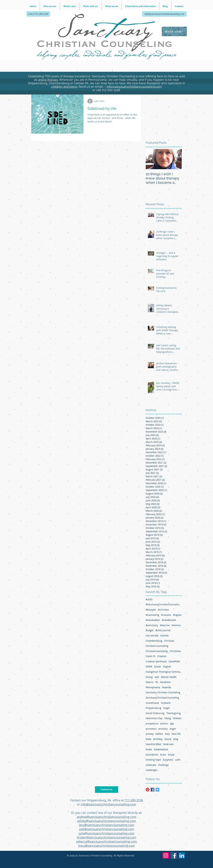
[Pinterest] (148, 790)
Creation (162, 656)
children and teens (64, 87)
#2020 (149, 599)
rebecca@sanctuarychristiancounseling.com (106, 841)
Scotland (166, 703)
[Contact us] (107, 790)
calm (178, 760)
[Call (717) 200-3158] (38, 14)
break (171, 755)
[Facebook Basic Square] (153, 790)
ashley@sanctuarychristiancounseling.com (106, 821)
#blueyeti (151, 610)
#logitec (177, 615)
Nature (150, 682)
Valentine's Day (154, 718)
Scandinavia (152, 703)
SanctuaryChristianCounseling (162, 698)
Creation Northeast (156, 661)
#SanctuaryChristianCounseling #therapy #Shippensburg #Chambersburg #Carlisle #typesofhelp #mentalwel (164, 604)
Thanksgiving (174, 713)
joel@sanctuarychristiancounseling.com (107, 829)
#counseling (152, 615)
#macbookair (153, 620)
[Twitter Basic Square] (157, 790)
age (172, 723)
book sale (168, 744)
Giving (149, 677)
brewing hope (153, 760)
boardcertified (153, 744)
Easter (158, 666)
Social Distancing (155, 713)
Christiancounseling (157, 651)
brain (163, 755)
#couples (166, 615)
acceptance (152, 723)
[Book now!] (174, 31)
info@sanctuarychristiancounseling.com (134, 87)
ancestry (163, 729)
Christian (169, 641)
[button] (91, 6)
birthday (158, 739)
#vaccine (165, 625)
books (149, 749)
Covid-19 (150, 656)
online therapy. (48, 80)
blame (168, 739)
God (157, 677)
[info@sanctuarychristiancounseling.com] (164, 14)
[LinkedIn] (182, 855)
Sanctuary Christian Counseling (163, 692)
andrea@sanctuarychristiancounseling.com (107, 817)
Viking (168, 718)
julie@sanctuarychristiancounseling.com (106, 833)
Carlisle (164, 636)
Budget (150, 630)
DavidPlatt (174, 661)
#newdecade (169, 620)
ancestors (151, 729)
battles (159, 734)
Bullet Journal (163, 630)
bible (148, 739)
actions (164, 723)
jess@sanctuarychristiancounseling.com (107, 825)
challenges (152, 770)
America (176, 625)
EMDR (149, 666)
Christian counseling (157, 646)
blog (176, 739)
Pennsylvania (153, 687)
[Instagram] (166, 855)
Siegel (167, 708)
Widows (177, 718)
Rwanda (167, 687)
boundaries (152, 755)
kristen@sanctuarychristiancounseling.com (107, 837)
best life (176, 734)
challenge (163, 765)
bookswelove (161, 749)
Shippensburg (153, 708)
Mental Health (169, 677)
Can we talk (152, 636)
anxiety (150, 734)
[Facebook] (174, 855)
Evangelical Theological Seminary (164, 672)
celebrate (151, 765)
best (167, 734)
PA (157, 682)
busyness (168, 760)
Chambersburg (154, 641)
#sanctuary (152, 625)
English (167, 666)
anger (173, 729)
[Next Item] (176, 159)
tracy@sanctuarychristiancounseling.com (107, 846)
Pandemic (165, 682)
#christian (164, 610)
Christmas (175, 651)
